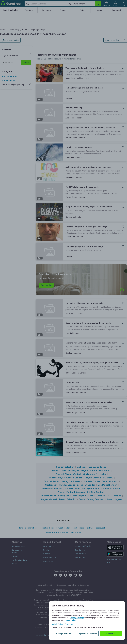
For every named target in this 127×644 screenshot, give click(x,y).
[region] (87, 620)
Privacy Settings (77, 617)
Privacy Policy (70, 620)
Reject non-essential (87, 634)
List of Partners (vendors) (62, 624)
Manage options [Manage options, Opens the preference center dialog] (63, 634)
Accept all (111, 634)
